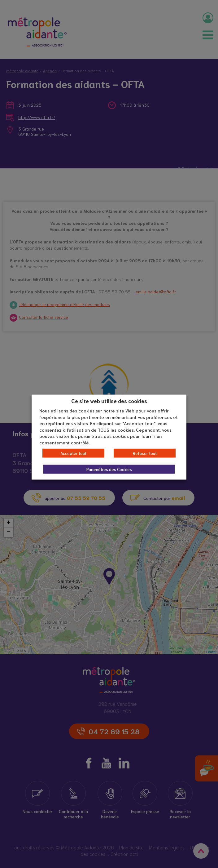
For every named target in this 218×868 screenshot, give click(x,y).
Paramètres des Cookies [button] (109, 469)
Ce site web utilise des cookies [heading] (109, 400)
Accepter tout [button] (73, 453)
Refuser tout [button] (145, 453)
